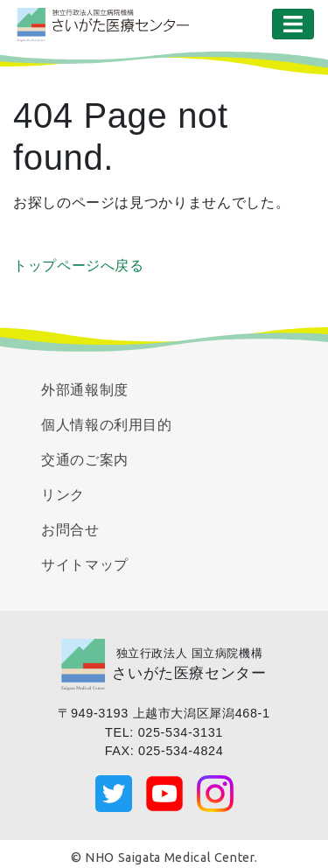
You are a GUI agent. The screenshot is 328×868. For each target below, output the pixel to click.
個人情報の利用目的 (107, 425)
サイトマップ (85, 565)
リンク (63, 495)
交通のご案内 (85, 460)
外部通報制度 (85, 390)
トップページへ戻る (79, 266)
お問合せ (70, 530)
